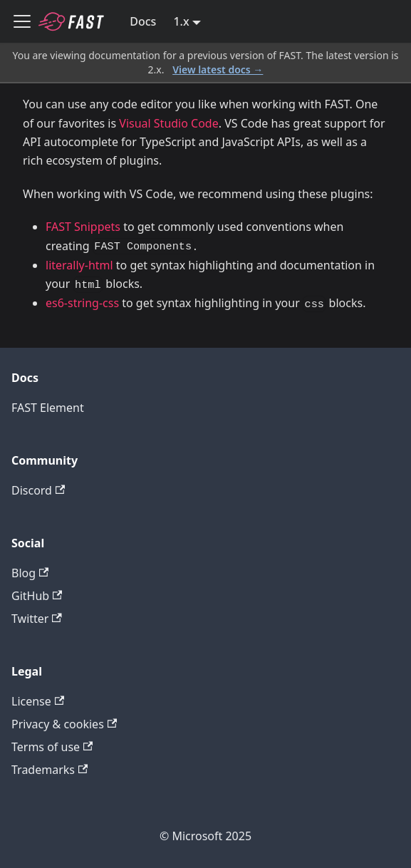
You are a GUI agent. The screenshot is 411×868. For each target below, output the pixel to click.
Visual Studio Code (168, 123)
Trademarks (50, 770)
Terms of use (52, 747)
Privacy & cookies (64, 724)
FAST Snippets (83, 227)
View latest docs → (218, 69)
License (38, 701)
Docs (143, 21)
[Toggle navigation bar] (22, 21)
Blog (30, 573)
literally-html (79, 265)
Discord (38, 490)
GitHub (37, 596)
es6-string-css (82, 303)
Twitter (37, 619)
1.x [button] (181, 21)
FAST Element (48, 408)
